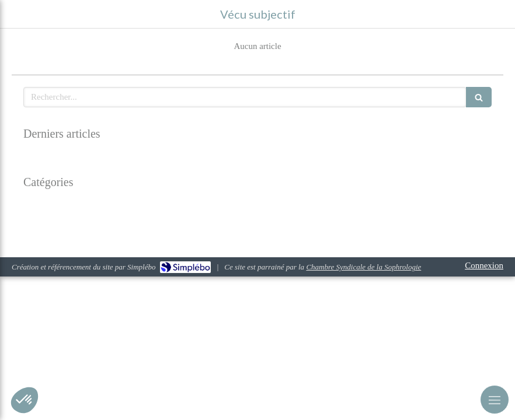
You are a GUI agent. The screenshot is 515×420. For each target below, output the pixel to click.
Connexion (484, 265)
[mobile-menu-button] (495, 400)
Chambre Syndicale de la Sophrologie (363, 267)
